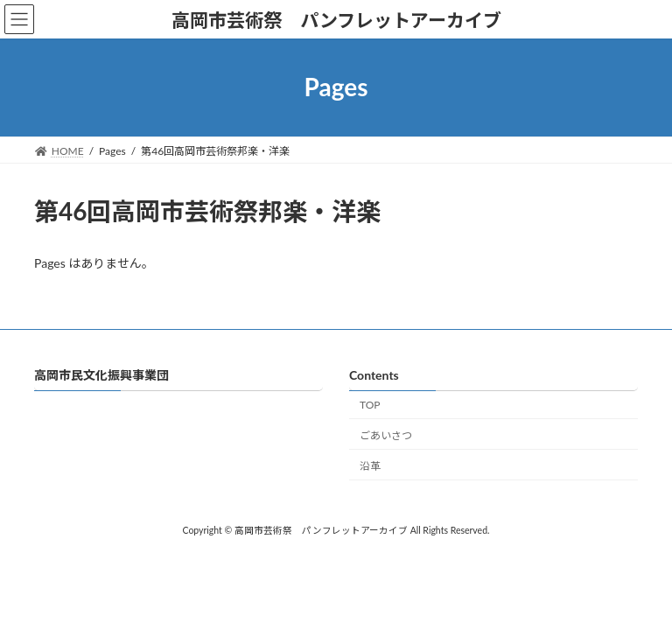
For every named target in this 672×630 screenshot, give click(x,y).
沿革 (370, 466)
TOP (370, 405)
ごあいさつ (386, 435)
